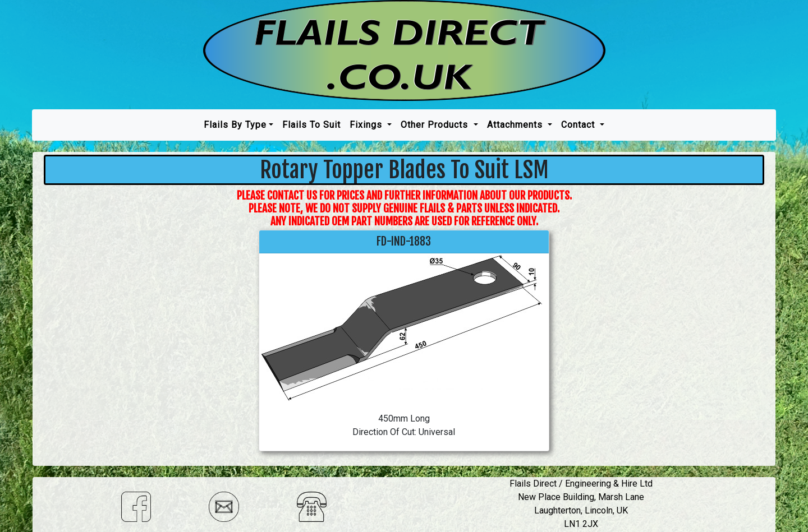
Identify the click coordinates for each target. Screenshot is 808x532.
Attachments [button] (516, 125)
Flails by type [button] (235, 125)
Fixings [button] (367, 125)
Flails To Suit (311, 125)
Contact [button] (579, 125)
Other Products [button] (436, 125)
